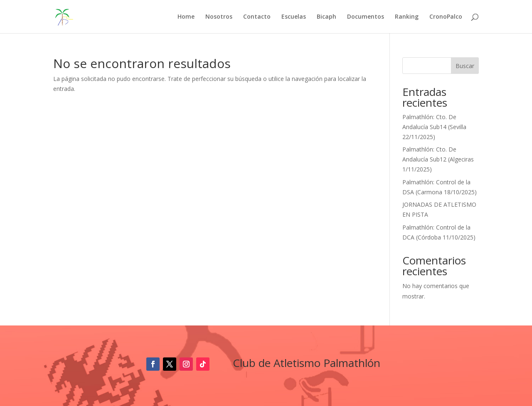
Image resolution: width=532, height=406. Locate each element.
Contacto (257, 17)
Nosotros (219, 17)
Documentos (366, 17)
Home (186, 17)
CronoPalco (446, 17)
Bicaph (326, 17)
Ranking (407, 17)
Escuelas (294, 17)
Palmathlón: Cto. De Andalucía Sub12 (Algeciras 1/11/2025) (438, 159)
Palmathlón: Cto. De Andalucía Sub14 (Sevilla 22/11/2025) (434, 127)
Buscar (465, 66)
